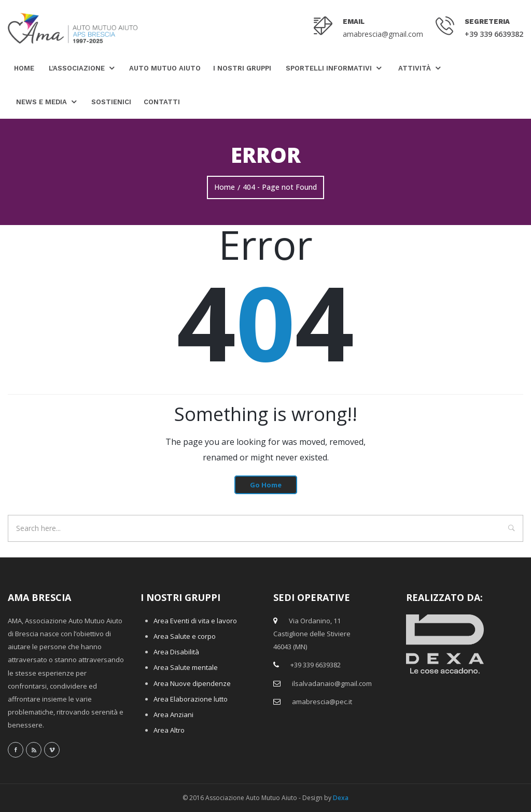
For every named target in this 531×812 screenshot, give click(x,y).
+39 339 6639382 (494, 34)
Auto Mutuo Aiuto (165, 68)
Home (24, 68)
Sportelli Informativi (329, 68)
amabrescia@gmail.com (383, 34)
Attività (415, 68)
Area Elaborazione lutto (191, 699)
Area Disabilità (176, 652)
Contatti (162, 102)
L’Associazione (77, 68)
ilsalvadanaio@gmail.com (332, 683)
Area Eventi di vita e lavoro (195, 621)
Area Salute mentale (186, 667)
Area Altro (169, 730)
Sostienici (111, 102)
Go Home (266, 485)
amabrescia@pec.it (322, 702)
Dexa (341, 798)
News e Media (41, 102)
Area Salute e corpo (185, 636)
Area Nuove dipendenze (192, 683)
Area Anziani (173, 715)
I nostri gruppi (242, 68)
